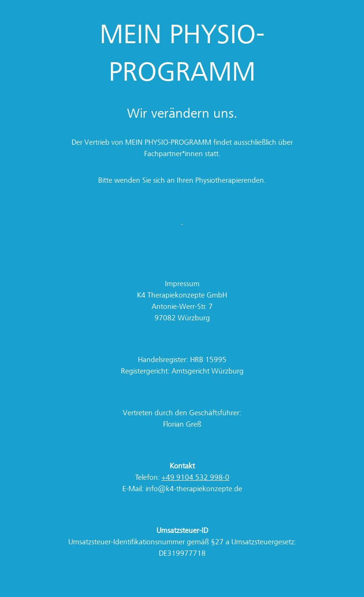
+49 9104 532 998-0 (196, 477)
